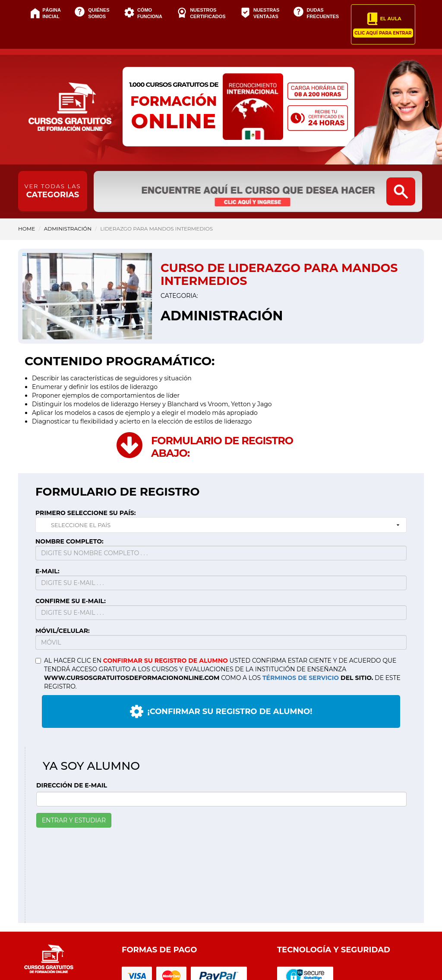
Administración (68, 229)
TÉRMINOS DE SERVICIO (301, 678)
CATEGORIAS (53, 191)
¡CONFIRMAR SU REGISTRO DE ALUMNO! (221, 711)
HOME (27, 229)
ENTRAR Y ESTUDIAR (74, 820)
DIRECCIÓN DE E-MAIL (72, 785)
